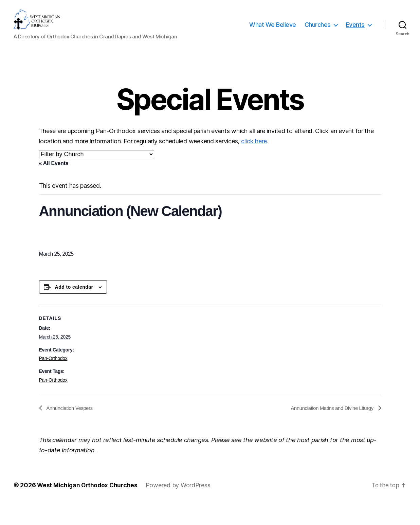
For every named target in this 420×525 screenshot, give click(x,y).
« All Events (54, 184)
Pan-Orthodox (53, 379)
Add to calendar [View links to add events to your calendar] (74, 307)
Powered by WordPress (180, 506)
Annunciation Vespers (71, 428)
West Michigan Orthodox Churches (88, 506)
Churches (318, 35)
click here (254, 161)
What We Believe (273, 35)
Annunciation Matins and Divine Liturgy (329, 428)
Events (355, 35)
